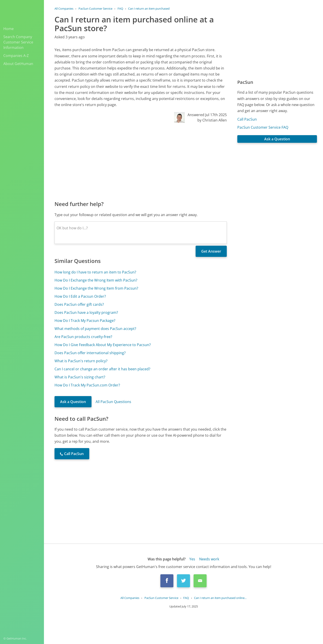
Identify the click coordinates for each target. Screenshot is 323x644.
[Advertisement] (141, 161)
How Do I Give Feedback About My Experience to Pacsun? (103, 345)
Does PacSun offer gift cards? (79, 304)
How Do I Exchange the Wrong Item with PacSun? (96, 280)
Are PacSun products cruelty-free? (83, 337)
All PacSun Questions (113, 402)
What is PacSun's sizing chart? (80, 377)
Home (9, 29)
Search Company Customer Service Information (18, 42)
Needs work (209, 559)
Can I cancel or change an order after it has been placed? (102, 369)
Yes (192, 559)
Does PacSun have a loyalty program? (86, 312)
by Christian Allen (212, 120)
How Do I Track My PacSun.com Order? (87, 385)
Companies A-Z (16, 56)
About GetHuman (18, 64)
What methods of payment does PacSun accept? (95, 329)
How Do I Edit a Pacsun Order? (80, 296)
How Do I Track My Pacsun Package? (85, 321)
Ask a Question (73, 402)
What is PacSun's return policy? (81, 361)
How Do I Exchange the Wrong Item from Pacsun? (96, 288)
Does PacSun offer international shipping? (90, 353)
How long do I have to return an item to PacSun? (95, 272)
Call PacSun (247, 119)
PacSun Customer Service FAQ (263, 127)
